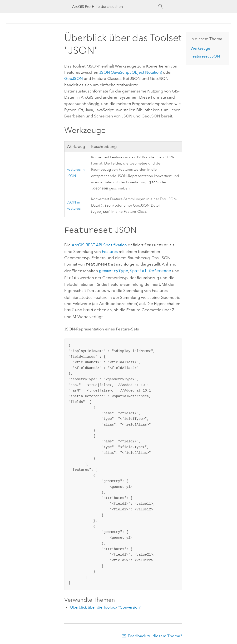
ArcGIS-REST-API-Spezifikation (99, 246)
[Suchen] (161, 6)
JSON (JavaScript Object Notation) (131, 72)
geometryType (114, 271)
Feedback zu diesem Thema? (155, 634)
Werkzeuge (200, 48)
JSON (205, 56)
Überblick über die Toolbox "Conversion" (106, 606)
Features (110, 252)
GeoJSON (74, 78)
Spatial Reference (150, 271)
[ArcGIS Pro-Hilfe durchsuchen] (114, 7)
